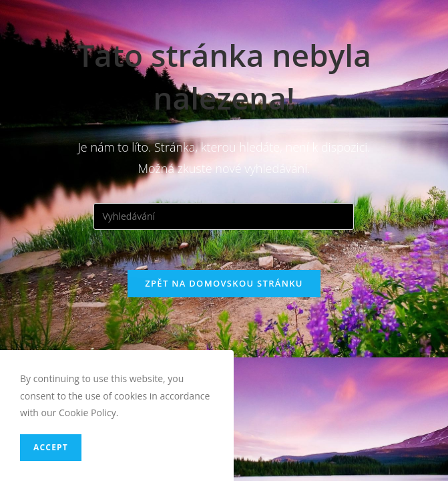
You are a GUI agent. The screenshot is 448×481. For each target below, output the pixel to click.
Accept (51, 447)
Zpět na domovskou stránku (224, 283)
